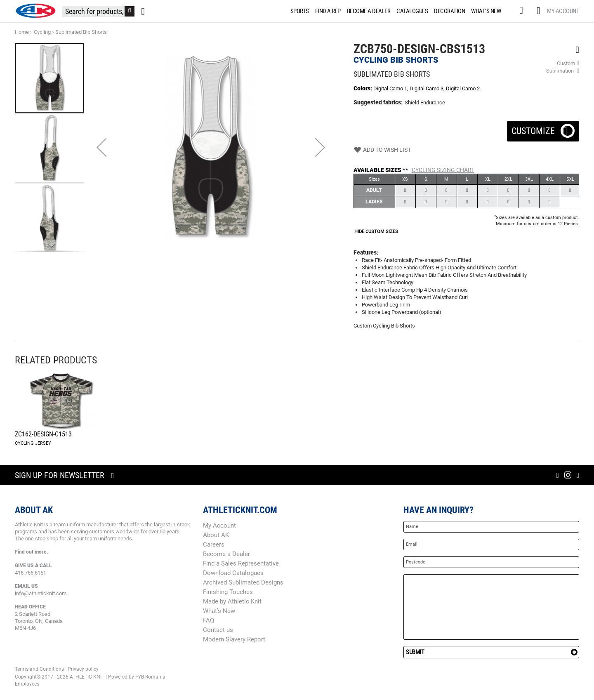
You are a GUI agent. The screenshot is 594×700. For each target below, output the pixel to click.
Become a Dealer (226, 554)
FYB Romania (150, 677)
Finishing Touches (228, 592)
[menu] (397, 11)
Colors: (363, 88)
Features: (366, 252)
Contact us (218, 630)
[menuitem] (298, 11)
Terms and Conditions (39, 669)
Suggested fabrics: (378, 102)
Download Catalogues (233, 573)
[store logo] (35, 11)
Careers (214, 544)
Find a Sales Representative (241, 563)
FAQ (209, 620)
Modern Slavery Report (234, 639)
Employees (27, 684)
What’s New (219, 611)
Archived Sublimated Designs (243, 582)
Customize (543, 128)
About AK (216, 535)
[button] (101, 147)
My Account (563, 11)
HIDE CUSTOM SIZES (376, 232)
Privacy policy (83, 669)
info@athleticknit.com (41, 593)
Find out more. (32, 552)
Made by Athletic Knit (232, 601)
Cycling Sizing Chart (443, 170)
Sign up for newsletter (60, 475)
